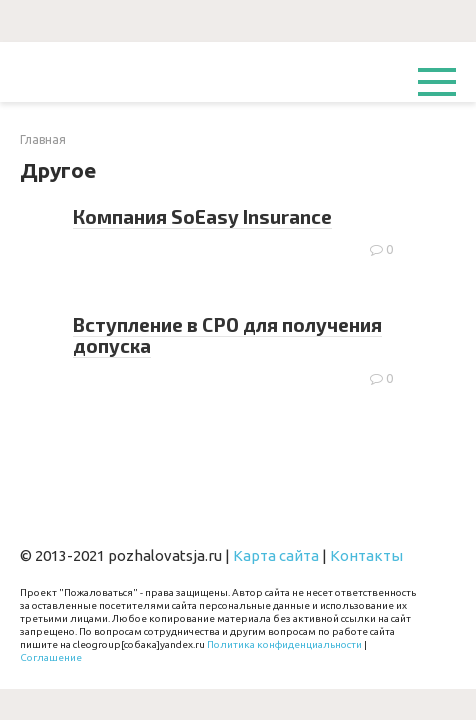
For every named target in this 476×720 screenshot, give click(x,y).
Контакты (366, 555)
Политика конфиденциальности (284, 644)
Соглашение (51, 657)
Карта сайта (276, 555)
